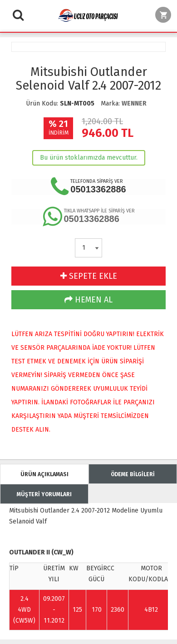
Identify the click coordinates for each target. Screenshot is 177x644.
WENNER (134, 103)
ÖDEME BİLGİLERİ (133, 474)
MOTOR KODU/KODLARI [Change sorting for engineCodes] (151, 574)
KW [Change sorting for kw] (74, 568)
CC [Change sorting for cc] (111, 568)
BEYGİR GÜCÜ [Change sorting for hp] (97, 574)
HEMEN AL (88, 300)
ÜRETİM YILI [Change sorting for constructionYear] (54, 574)
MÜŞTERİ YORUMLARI (44, 494)
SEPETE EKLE (89, 276)
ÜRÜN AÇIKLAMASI (44, 474)
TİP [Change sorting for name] (14, 568)
